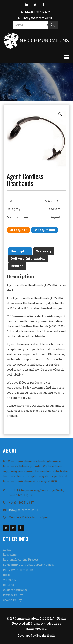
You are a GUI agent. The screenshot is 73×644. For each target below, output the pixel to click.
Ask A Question (45, 230)
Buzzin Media (46, 636)
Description (20, 251)
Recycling (10, 555)
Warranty (44, 251)
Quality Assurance (15, 590)
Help (6, 575)
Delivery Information (28, 258)
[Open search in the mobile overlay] (35, 25)
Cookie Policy (12, 600)
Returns (17, 266)
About (7, 549)
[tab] (20, 251)
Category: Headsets (33, 209)
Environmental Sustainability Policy (29, 565)
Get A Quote (18, 230)
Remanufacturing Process (21, 560)
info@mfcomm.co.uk (37, 18)
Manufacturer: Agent (33, 217)
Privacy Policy (13, 595)
